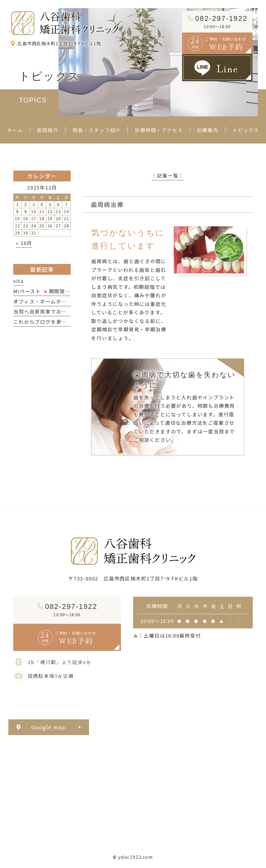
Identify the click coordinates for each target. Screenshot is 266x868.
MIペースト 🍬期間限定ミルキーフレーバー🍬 (69, 291)
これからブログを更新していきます (56, 322)
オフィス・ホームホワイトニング (53, 301)
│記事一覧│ (168, 175)
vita (18, 281)
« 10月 (24, 243)
